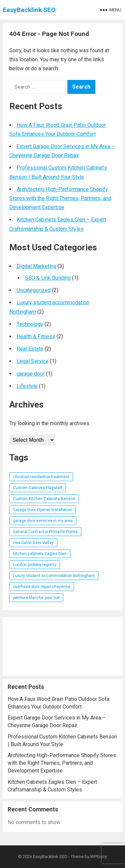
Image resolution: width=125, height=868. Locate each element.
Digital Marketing (36, 266)
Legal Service (33, 361)
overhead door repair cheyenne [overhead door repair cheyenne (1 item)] (42, 587)
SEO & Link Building (48, 278)
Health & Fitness (36, 336)
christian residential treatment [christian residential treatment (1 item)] (41, 477)
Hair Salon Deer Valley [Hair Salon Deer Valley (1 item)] (33, 543)
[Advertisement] (63, 646)
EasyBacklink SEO (29, 10)
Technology (30, 324)
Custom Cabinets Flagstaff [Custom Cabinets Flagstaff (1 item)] (38, 488)
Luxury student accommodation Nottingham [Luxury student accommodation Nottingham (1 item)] (54, 576)
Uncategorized (34, 290)
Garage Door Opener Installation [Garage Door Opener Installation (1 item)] (42, 510)
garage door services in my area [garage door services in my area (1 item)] (43, 521)
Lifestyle (27, 386)
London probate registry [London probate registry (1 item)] (35, 565)
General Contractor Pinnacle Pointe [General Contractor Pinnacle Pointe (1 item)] (45, 532)
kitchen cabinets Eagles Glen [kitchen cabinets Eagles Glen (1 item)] (40, 554)
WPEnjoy (99, 857)
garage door (31, 374)
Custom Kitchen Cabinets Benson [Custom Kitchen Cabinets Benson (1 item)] (44, 499)
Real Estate (30, 349)
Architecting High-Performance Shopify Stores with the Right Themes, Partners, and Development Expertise (60, 198)
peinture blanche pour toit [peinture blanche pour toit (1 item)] (36, 598)
